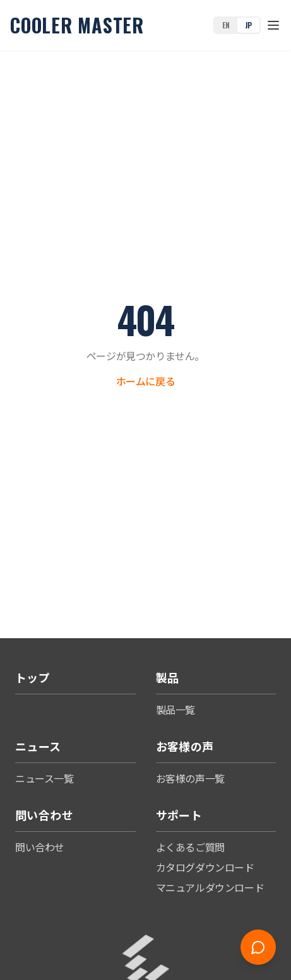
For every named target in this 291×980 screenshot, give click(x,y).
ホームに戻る (146, 381)
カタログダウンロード (205, 867)
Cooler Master (77, 25)
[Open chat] (258, 947)
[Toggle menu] (273, 25)
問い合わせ (40, 847)
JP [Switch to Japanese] (248, 25)
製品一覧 (175, 709)
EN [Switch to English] (226, 25)
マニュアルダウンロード (210, 887)
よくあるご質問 (190, 847)
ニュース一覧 (45, 778)
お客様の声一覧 (190, 778)
